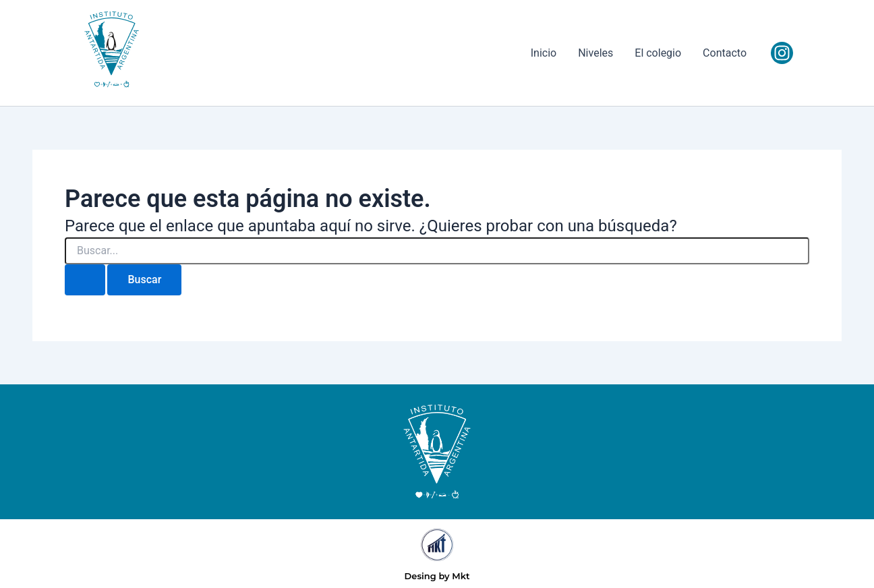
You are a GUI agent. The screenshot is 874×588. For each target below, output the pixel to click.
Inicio (544, 53)
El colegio (658, 53)
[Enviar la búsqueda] (85, 280)
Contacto (725, 53)
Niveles (595, 53)
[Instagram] (782, 53)
